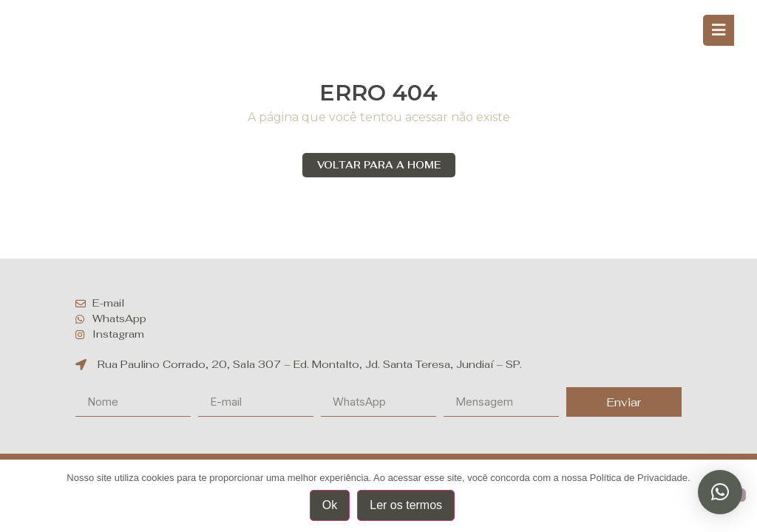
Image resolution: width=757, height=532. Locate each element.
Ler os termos (406, 505)
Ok (330, 505)
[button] (720, 492)
